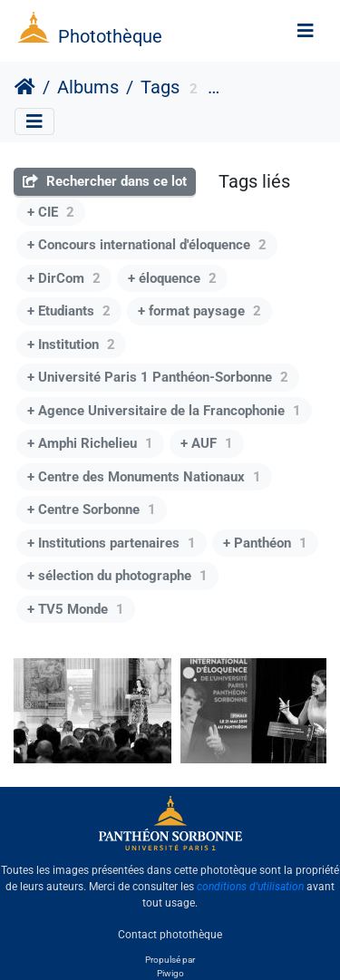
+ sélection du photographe (117, 576)
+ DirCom (64, 278)
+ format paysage (199, 311)
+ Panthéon (265, 543)
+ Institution (71, 344)
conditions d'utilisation (250, 887)
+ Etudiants (69, 311)
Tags (160, 87)
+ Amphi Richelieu (90, 443)
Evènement (258, 90)
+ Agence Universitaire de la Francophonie (164, 411)
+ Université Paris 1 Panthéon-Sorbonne (158, 377)
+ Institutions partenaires (112, 543)
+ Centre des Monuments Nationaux (144, 477)
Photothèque (110, 36)
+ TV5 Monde (76, 609)
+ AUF (207, 443)
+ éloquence (172, 278)
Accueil (25, 87)
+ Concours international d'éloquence (147, 245)
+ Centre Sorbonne (92, 509)
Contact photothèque (170, 934)
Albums (88, 87)
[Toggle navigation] (306, 31)
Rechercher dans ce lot (105, 181)
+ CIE (51, 212)
